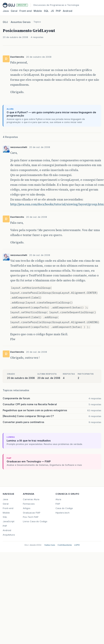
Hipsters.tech (63, 513)
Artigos (27, 508)
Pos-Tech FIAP (31, 517)
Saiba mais (50, 545)
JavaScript (9, 521)
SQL (46, 11)
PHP (58, 11)
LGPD (77, 545)
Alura (58, 499)
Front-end (8, 508)
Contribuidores (65, 545)
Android (68, 11)
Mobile (38, 11)
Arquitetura (9, 535)
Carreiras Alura (31, 499)
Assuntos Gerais (21, 22)
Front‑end (26, 11)
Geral (14, 11)
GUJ (5, 22)
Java (6, 11)
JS (52, 11)
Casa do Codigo (64, 508)
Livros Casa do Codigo (35, 521)
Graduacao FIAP (32, 513)
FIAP (58, 504)
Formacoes (29, 504)
